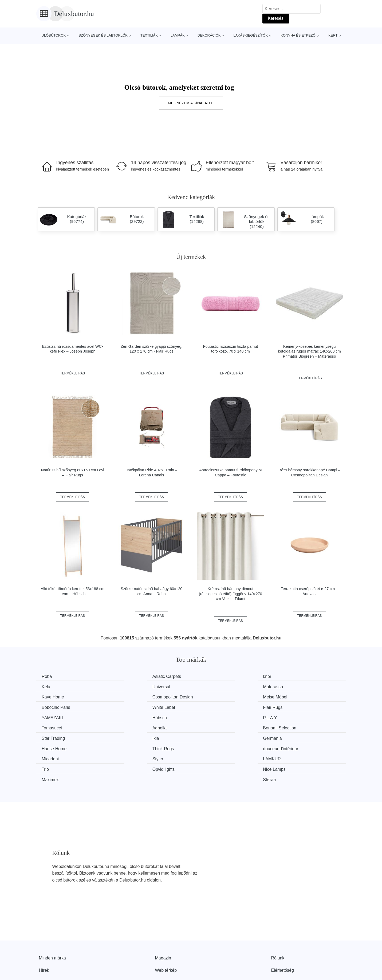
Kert (333, 35)
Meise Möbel (55, 696)
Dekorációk (209, 35)
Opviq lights (54, 747)
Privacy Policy (168, 949)
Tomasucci (292, 707)
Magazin (163, 925)
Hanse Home (135, 727)
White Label (213, 696)
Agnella (50, 716)
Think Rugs (213, 727)
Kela (286, 676)
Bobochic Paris (137, 696)
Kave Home (213, 686)
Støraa (288, 747)
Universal (52, 686)
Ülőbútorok (54, 35)
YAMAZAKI (54, 707)
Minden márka (52, 925)
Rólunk (278, 925)
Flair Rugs (291, 696)
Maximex (210, 747)
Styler (128, 736)
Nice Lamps (133, 747)
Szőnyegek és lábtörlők (103, 35)
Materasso (132, 686)
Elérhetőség (283, 937)
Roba (48, 676)
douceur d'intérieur (299, 727)
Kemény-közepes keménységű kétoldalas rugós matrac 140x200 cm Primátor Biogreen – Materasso (310, 351)
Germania (52, 727)
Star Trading (213, 716)
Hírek (44, 937)
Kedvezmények (54, 949)
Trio (285, 736)
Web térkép (166, 937)
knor (206, 676)
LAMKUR (211, 736)
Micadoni (52, 736)
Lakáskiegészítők (251, 35)
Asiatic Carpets (137, 676)
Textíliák (149, 35)
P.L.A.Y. (209, 707)
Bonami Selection (139, 716)
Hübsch (129, 707)
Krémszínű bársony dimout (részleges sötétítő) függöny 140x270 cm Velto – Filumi (231, 594)
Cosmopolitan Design (302, 686)
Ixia (285, 716)
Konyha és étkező (298, 35)
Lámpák (178, 35)
